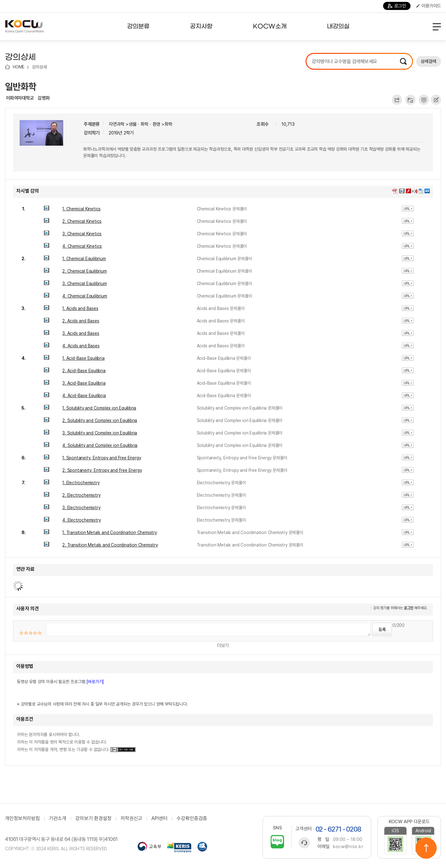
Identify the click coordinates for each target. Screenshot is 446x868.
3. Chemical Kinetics (82, 234)
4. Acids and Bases (81, 346)
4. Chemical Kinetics (82, 246)
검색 (403, 61)
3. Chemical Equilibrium (84, 284)
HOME (19, 67)
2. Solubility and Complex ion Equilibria (100, 420)
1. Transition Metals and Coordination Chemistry (110, 533)
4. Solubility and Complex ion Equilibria (100, 445)
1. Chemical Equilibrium (84, 259)
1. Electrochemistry (81, 483)
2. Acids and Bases (81, 321)
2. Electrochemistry (81, 495)
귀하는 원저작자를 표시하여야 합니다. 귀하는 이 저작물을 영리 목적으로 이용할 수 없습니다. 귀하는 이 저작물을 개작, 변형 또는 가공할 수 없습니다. (76, 742)
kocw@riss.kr (348, 847)
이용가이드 (429, 6)
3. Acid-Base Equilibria (84, 383)
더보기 (223, 645)
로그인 (397, 6)
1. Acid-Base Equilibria (83, 358)
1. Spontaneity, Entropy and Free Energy (102, 458)
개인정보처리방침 (22, 819)
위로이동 (426, 848)
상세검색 (429, 61)
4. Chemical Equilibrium (85, 296)
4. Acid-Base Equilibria (84, 396)
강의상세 (39, 67)
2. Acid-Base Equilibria (84, 371)
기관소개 (58, 819)
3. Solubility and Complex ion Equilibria (100, 433)
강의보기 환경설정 (93, 819)
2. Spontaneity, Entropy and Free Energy (102, 470)
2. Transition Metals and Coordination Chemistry (110, 545)
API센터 (159, 819)
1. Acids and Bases (80, 308)
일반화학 (21, 87)
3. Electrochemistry (81, 508)
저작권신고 (131, 819)
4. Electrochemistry (81, 520)
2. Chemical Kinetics (82, 221)
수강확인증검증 (192, 819)
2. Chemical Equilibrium (84, 271)
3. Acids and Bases (81, 333)
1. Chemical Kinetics (81, 209)
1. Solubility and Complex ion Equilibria (99, 408)
